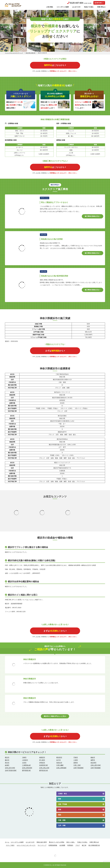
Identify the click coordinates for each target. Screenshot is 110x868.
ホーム (7, 842)
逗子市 (59, 760)
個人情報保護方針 (94, 845)
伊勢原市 (42, 763)
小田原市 (25, 760)
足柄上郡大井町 (10, 768)
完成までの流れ (89, 7)
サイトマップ (42, 845)
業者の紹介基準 (42, 842)
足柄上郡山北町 (44, 768)
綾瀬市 (7, 765)
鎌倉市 (93, 757)
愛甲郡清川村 (44, 770)
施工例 (84, 845)
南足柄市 (93, 763)
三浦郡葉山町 (26, 765)
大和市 (24, 763)
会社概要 (62, 845)
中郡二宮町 (77, 765)
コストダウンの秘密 (63, 7)
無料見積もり (99, 3)
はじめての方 (76, 7)
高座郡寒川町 (44, 765)
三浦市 (76, 760)
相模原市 (42, 757)
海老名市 (59, 763)
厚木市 (7, 763)
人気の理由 (50, 7)
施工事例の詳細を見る (93, 216)
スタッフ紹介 (10, 845)
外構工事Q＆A (94, 842)
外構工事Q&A (101, 7)
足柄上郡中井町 (96, 765)
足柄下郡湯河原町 (11, 770)
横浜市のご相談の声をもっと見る (55, 716)
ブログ (78, 845)
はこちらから (55, 65)
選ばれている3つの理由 (57, 842)
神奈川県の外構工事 (30, 53)
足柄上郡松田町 (27, 768)
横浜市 (7, 757)
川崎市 (24, 757)
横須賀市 (59, 757)
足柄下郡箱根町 (79, 768)
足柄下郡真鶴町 (96, 768)
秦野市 (93, 760)
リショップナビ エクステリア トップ (14, 53)
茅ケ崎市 (42, 760)
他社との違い (71, 842)
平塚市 (76, 757)
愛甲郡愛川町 (26, 770)
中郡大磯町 (60, 765)
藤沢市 (7, 760)
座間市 (76, 763)
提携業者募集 (53, 845)
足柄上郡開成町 (61, 768)
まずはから (55, 351)
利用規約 (70, 845)
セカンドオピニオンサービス (26, 845)
